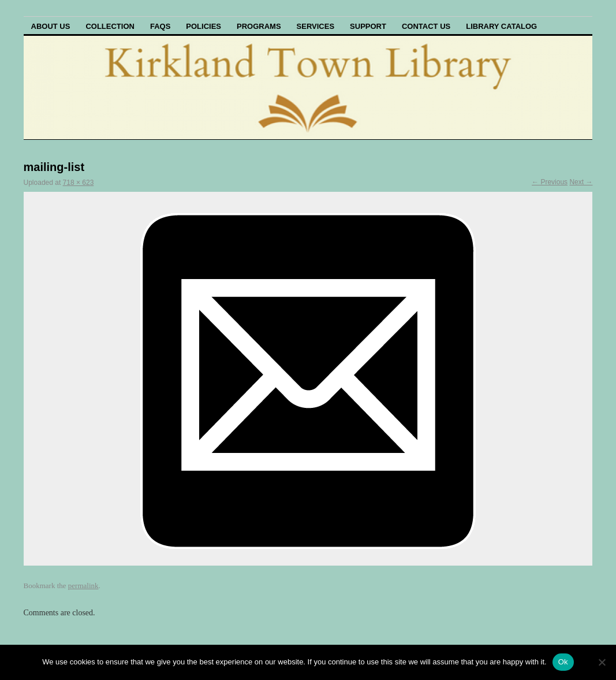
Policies (204, 26)
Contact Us (426, 26)
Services (316, 26)
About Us (51, 26)
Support (368, 26)
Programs (259, 26)
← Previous (550, 182)
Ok (563, 662)
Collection (110, 26)
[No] (602, 662)
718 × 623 (79, 183)
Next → (581, 182)
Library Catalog (501, 26)
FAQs (160, 26)
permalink (83, 586)
